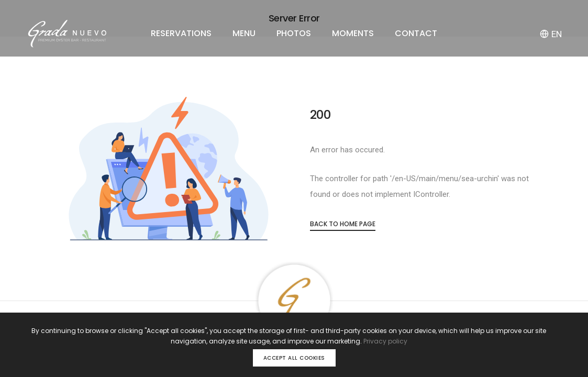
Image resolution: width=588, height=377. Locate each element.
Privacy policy (385, 341)
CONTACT (416, 33)
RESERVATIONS (181, 33)
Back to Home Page (343, 224)
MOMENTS (353, 33)
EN (551, 34)
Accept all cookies (294, 358)
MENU (244, 33)
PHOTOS (294, 33)
